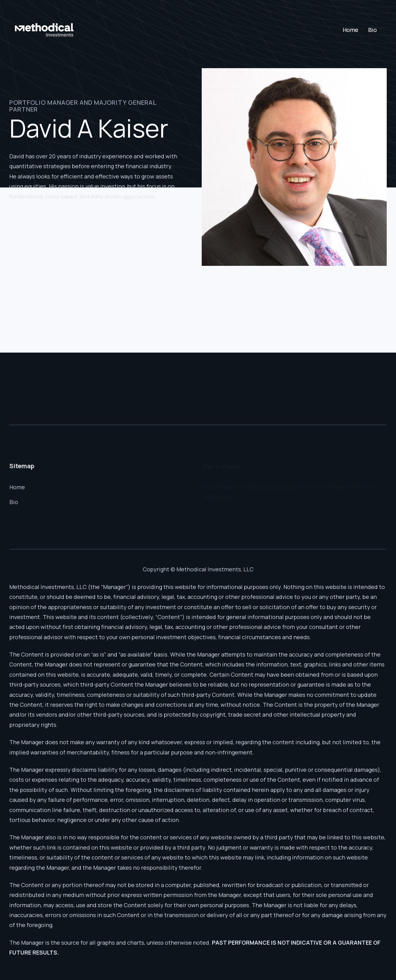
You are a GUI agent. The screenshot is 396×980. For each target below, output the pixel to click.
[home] (44, 30)
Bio (372, 30)
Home (351, 30)
